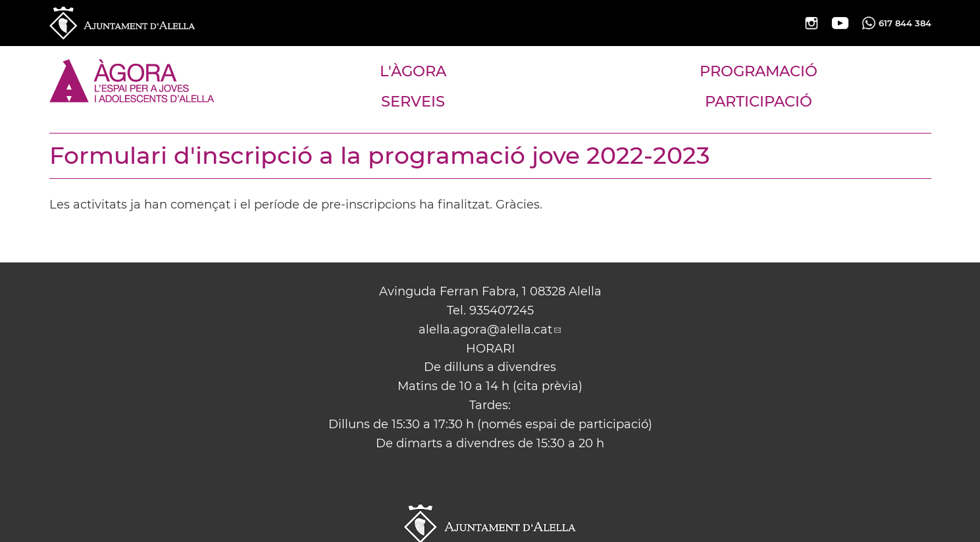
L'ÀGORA (413, 71)
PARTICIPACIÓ (759, 101)
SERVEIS (413, 101)
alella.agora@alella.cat (485, 330)
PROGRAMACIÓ (759, 71)
